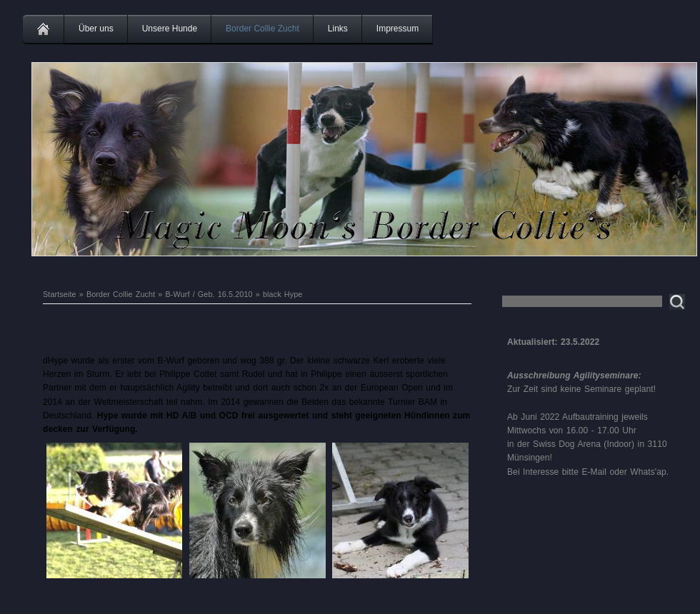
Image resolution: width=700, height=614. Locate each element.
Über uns (96, 29)
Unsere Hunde (170, 29)
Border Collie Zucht (262, 29)
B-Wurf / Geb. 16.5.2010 (209, 294)
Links (338, 29)
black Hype (282, 294)
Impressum (397, 29)
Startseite (60, 294)
